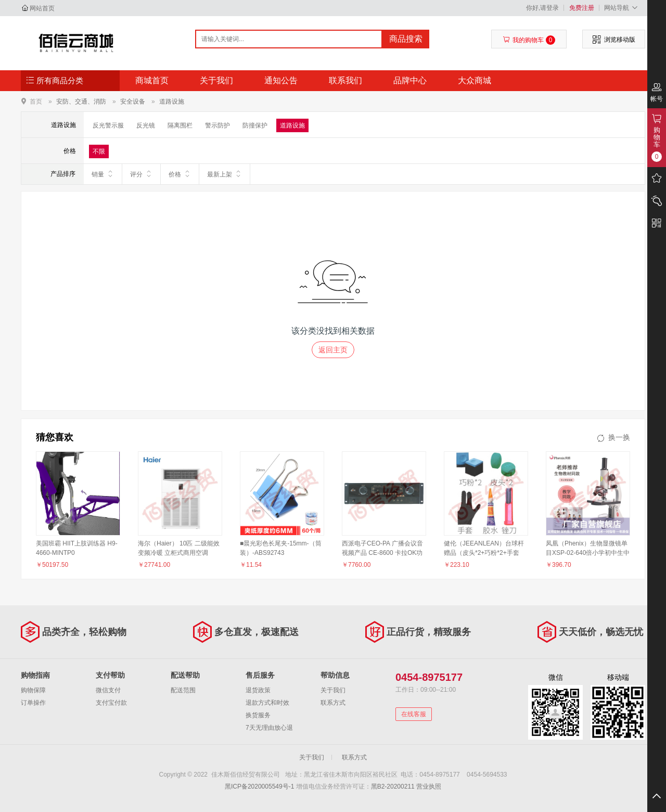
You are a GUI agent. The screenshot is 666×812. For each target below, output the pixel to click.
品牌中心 (410, 80)
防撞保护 (255, 125)
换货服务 (258, 715)
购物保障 (33, 690)
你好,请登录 (542, 8)
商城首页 (152, 80)
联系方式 (333, 703)
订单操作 (33, 703)
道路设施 (172, 102)
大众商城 (475, 80)
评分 (141, 174)
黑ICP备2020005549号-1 (259, 786)
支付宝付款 (111, 703)
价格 (180, 174)
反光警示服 (108, 125)
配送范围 (183, 690)
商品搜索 (406, 39)
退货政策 (258, 690)
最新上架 (225, 174)
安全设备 (133, 102)
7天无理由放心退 (269, 728)
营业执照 (429, 786)
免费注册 (582, 8)
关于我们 (216, 80)
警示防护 (217, 125)
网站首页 (42, 8)
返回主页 (333, 350)
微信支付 (108, 690)
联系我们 (345, 80)
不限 (99, 151)
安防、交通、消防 (81, 102)
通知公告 (281, 80)
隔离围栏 (180, 125)
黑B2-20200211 (393, 786)
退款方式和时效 (267, 703)
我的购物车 (529, 40)
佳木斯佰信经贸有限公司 (76, 43)
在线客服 (414, 714)
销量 (103, 174)
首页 (36, 101)
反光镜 (146, 125)
